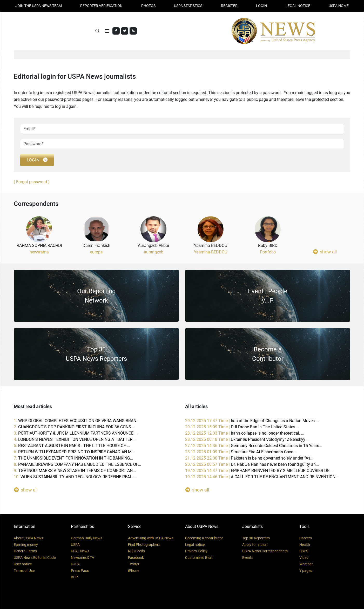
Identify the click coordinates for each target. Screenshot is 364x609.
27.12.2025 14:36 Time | (254, 446)
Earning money (26, 545)
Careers (306, 538)
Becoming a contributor (204, 538)
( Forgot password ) (32, 182)
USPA (75, 545)
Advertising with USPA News (151, 538)
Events (248, 558)
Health (305, 545)
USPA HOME (339, 6)
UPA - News (80, 551)
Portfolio (268, 252)
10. (75, 477)
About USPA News (28, 538)
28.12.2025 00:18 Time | (247, 439)
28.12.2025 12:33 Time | (245, 433)
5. (72, 446)
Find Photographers (144, 545)
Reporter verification (101, 6)
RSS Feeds (136, 551)
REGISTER (229, 6)
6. (74, 452)
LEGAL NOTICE (298, 6)
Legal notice (195, 545)
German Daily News (87, 538)
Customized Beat (199, 558)
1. (77, 421)
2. (74, 427)
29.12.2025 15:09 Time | (242, 427)
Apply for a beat (255, 545)
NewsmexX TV (83, 558)
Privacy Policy (196, 551)
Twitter (134, 564)
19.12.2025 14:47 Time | (259, 471)
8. (77, 464)
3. (76, 433)
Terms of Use (24, 571)
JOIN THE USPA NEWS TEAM (39, 6)
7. (73, 458)
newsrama (39, 252)
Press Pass (80, 571)
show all (325, 252)
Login (261, 6)
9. (75, 471)
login (37, 160)
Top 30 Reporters (256, 538)
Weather (306, 564)
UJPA (75, 564)
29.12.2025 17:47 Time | (252, 421)
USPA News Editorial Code (35, 558)
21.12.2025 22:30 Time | (249, 458)
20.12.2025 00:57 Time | (252, 464)
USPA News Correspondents (265, 551)
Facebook (136, 558)
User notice (23, 564)
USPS (304, 551)
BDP (74, 577)
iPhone (134, 571)
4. (75, 439)
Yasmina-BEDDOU (211, 252)
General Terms (25, 551)
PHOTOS (148, 6)
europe (96, 252)
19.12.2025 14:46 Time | (262, 477)
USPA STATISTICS (188, 6)
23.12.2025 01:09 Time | (241, 452)
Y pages (306, 571)
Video (304, 558)
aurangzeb (154, 252)
